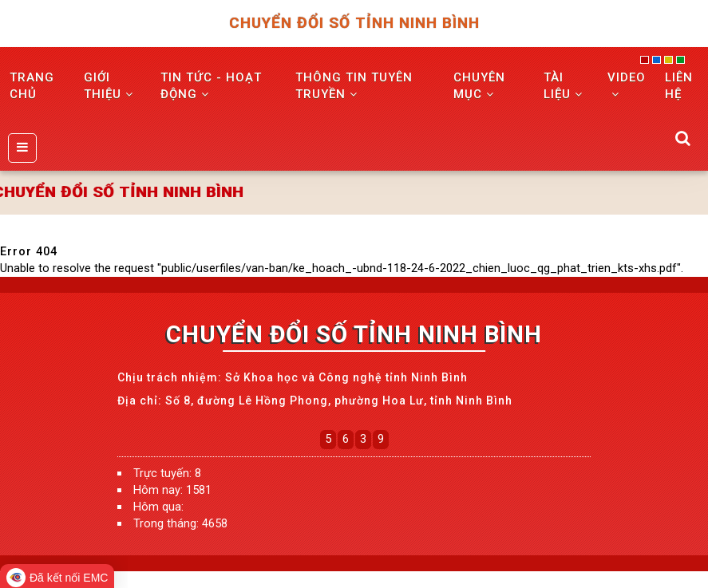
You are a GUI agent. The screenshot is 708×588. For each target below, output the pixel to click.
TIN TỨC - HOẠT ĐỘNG (211, 86)
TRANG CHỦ (32, 86)
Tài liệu (563, 86)
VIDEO (627, 85)
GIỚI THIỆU (109, 86)
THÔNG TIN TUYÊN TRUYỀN (354, 86)
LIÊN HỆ (679, 86)
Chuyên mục (479, 86)
